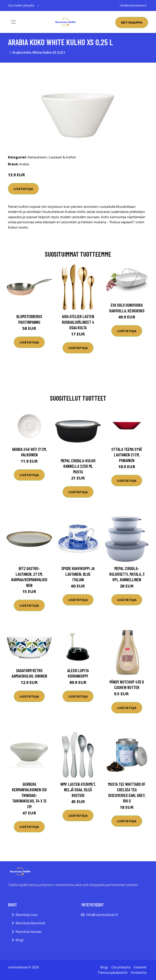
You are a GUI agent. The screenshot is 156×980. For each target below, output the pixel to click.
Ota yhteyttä (121, 967)
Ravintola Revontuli (30, 923)
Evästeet (140, 967)
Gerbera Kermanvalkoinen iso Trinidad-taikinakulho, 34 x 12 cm (29, 795)
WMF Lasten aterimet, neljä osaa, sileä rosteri (78, 790)
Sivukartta (139, 972)
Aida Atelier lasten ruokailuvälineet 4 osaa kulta (78, 322)
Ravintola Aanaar (29, 932)
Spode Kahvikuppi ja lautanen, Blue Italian (78, 574)
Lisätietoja (23, 189)
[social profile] (38, 5)
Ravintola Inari (27, 915)
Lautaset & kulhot (62, 157)
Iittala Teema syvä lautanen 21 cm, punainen (127, 455)
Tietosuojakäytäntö (113, 972)
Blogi (20, 940)
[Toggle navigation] (13, 22)
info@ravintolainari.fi (133, 5)
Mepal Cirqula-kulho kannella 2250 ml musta (78, 466)
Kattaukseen (37, 157)
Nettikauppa (132, 22)
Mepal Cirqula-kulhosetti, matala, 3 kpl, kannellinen (127, 574)
